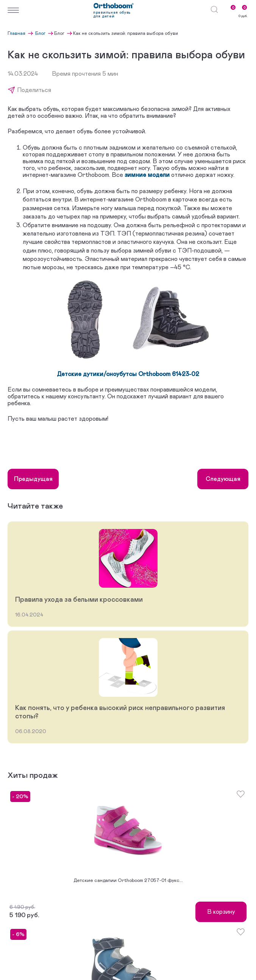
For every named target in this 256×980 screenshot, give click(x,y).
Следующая (223, 479)
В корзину (221, 912)
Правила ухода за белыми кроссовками (79, 600)
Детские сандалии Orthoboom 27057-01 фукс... (128, 881)
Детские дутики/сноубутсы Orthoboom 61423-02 (128, 374)
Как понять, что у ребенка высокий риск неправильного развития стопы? (120, 712)
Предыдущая (33, 479)
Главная (17, 33)
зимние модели (147, 175)
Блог (41, 33)
